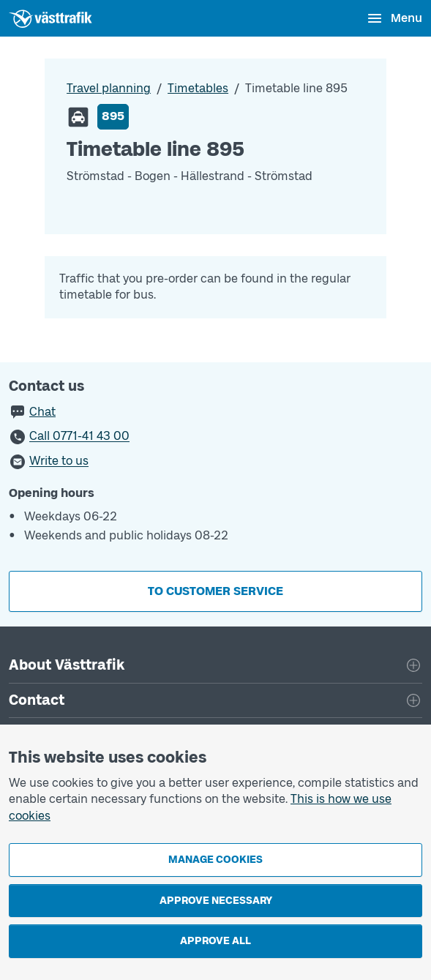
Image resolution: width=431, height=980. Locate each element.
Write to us (59, 461)
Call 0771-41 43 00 (79, 437)
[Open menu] (394, 18)
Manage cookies (215, 860)
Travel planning (109, 88)
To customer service (215, 591)
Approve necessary (216, 901)
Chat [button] (42, 412)
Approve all (215, 941)
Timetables (198, 88)
